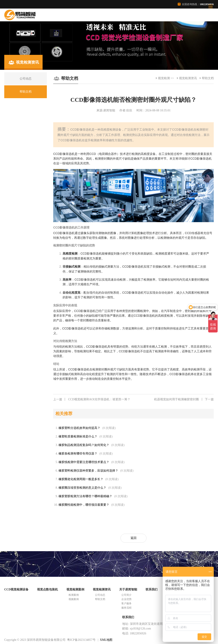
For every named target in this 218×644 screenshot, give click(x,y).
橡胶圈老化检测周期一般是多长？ (81, 479)
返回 (133, 538)
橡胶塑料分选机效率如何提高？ (79, 428)
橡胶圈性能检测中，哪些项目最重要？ (84, 505)
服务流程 (126, 608)
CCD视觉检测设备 (16, 589)
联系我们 (152, 589)
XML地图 (106, 640)
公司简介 (126, 595)
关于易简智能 (128, 589)
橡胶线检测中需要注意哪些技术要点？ (84, 462)
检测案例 (74, 595)
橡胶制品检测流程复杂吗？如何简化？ (84, 445)
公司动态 (100, 595)
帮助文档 (208, 78)
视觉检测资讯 (188, 78)
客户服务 (126, 603)
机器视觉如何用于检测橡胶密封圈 (184, 399)
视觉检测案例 (75, 589)
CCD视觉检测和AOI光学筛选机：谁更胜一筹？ (92, 399)
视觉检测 (164, 78)
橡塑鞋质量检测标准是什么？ (78, 436)
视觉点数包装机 (47, 589)
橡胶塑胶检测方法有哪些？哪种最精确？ (85, 496)
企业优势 (126, 599)
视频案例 (74, 599)
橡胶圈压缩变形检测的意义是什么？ (82, 488)
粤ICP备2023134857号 (81, 640)
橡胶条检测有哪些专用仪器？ (78, 454)
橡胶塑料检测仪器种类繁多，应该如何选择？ (88, 471)
